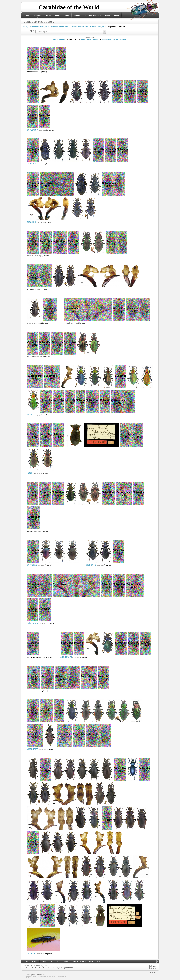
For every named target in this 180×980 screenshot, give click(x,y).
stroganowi (66, 657)
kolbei (30, 415)
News (67, 15)
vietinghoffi (33, 749)
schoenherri (33, 623)
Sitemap (153, 973)
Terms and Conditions (92, 15)
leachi (30, 473)
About (108, 15)
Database (38, 15)
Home (27, 15)
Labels (116, 39)
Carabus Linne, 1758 (98, 27)
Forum (117, 15)
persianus (32, 565)
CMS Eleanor (37, 975)
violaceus (32, 954)
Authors (77, 15)
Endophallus (106, 39)
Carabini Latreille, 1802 (60, 27)
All (77, 39)
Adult (83, 39)
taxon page (36, 72)
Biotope (123, 39)
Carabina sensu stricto (79, 27)
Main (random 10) (60, 39)
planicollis (91, 565)
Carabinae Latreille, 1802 (40, 27)
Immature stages (93, 39)
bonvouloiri (33, 130)
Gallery (48, 15)
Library (58, 15)
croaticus (32, 222)
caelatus (31, 164)
